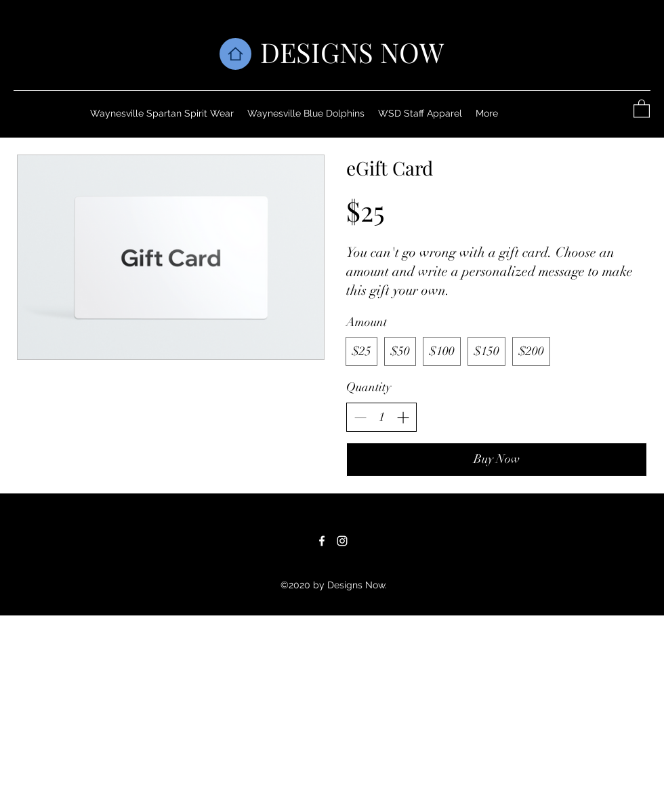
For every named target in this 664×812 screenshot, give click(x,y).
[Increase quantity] (403, 417)
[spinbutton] (381, 417)
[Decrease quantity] (360, 417)
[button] (642, 108)
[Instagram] (342, 541)
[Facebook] (322, 541)
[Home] (235, 54)
